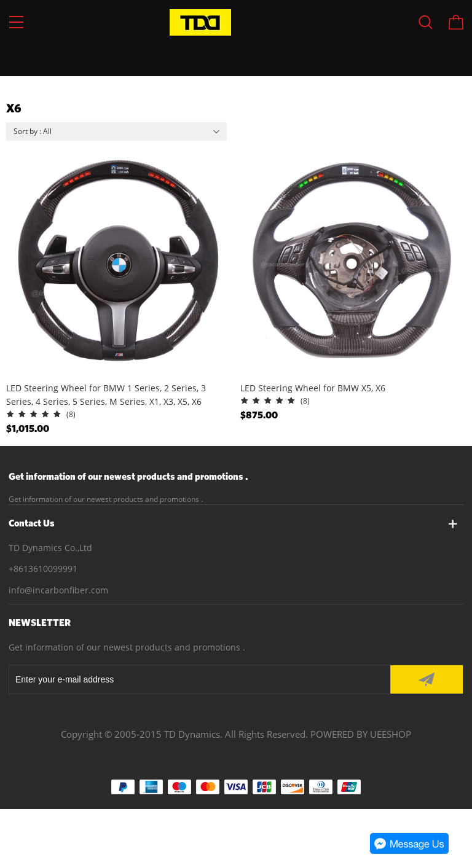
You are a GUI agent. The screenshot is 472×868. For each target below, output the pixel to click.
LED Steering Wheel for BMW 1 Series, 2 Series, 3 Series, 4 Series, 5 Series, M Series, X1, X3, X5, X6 (106, 395)
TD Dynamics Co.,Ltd (50, 548)
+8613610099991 (43, 569)
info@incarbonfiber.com (58, 590)
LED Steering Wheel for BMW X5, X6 (313, 388)
